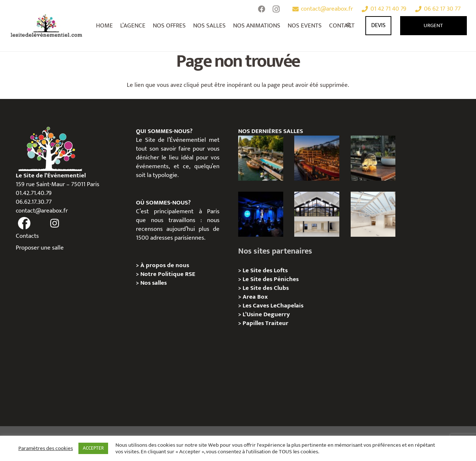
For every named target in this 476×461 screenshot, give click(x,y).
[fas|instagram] (55, 224)
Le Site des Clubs (266, 288)
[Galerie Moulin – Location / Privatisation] (317, 214)
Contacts (27, 236)
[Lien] (47, 26)
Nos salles (154, 283)
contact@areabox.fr (42, 211)
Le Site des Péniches (271, 279)
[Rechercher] (350, 26)
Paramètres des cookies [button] (46, 449)
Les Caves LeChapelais (273, 306)
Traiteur (277, 323)
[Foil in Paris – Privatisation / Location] (261, 158)
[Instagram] (276, 9)
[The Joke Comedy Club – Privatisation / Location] (261, 214)
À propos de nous (165, 265)
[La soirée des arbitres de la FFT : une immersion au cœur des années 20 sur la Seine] (373, 158)
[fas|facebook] (25, 224)
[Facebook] (262, 9)
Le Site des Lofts (265, 270)
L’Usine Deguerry (266, 314)
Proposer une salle (40, 248)
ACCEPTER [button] (93, 448)
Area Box (255, 297)
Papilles (254, 323)
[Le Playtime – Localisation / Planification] (317, 158)
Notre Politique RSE (168, 274)
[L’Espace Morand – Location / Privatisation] (373, 214)
